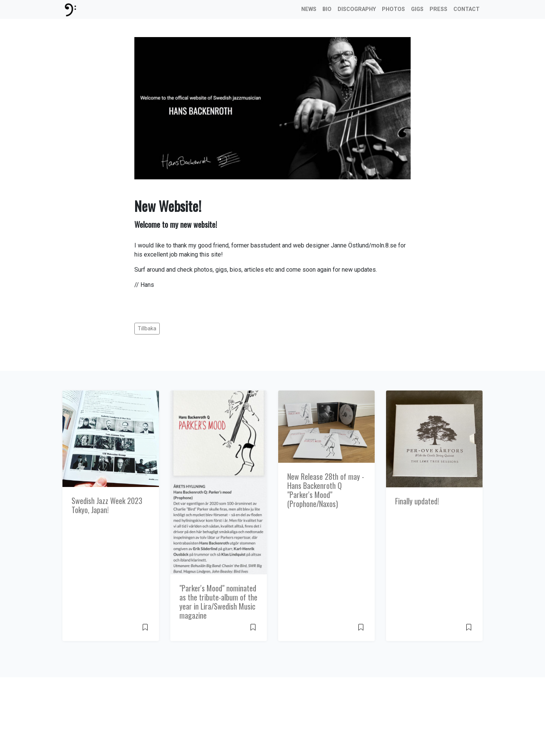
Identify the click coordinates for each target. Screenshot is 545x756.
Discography (357, 9)
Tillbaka (147, 328)
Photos (393, 9)
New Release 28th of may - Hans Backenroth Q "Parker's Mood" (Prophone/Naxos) (326, 490)
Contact (466, 9)
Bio (327, 9)
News (309, 9)
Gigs (417, 9)
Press (438, 9)
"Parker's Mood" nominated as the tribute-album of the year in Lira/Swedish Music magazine (218, 602)
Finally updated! (417, 501)
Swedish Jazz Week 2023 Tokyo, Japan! (107, 505)
